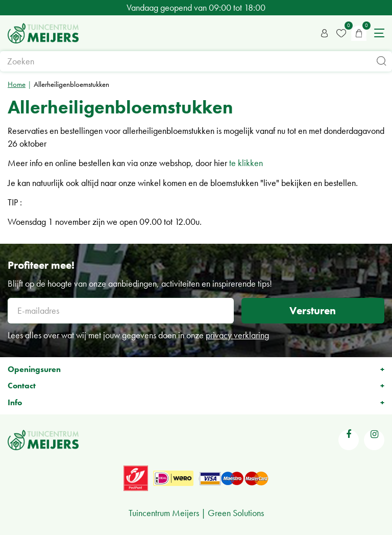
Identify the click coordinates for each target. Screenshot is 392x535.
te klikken (246, 163)
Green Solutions (236, 513)
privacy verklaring (237, 335)
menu (379, 33)
